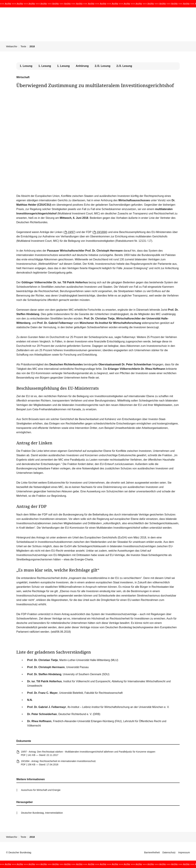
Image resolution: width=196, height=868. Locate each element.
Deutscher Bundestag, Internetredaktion (42, 813)
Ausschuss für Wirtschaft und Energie (41, 790)
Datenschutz (169, 852)
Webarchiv (12, 46)
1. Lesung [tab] (45, 66)
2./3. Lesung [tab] (102, 66)
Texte (23, 46)
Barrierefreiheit (152, 852)
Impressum (184, 852)
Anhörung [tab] (82, 66)
